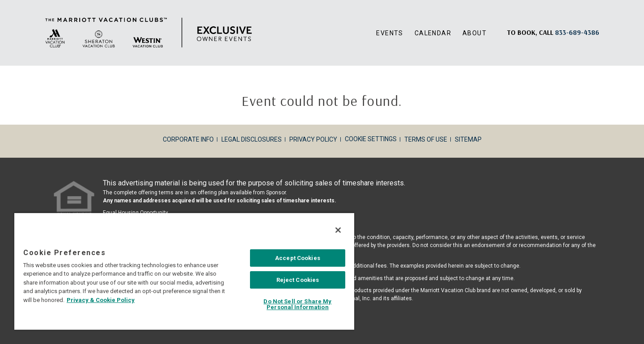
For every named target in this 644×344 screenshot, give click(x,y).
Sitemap (468, 139)
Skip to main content (0, 0)
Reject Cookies (298, 280)
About (475, 33)
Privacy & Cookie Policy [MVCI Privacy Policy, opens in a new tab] (101, 300)
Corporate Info (188, 139)
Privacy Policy (313, 139)
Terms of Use (426, 139)
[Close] (338, 230)
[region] (184, 271)
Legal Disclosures (252, 139)
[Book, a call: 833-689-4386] (577, 32)
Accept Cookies (298, 258)
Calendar (433, 33)
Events (390, 33)
